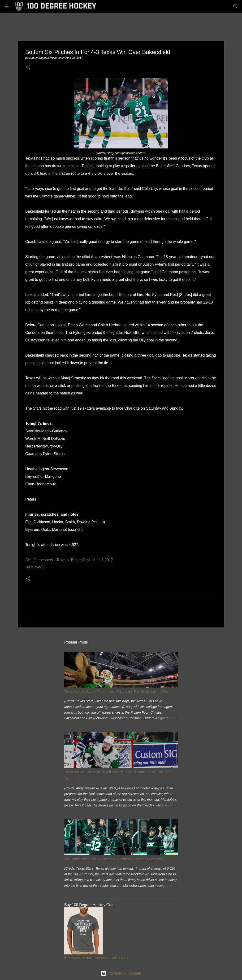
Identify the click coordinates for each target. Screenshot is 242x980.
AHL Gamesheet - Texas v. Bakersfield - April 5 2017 (69, 560)
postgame (35, 567)
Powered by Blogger (121, 973)
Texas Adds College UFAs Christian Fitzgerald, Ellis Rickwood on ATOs (116, 692)
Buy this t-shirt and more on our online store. (97, 958)
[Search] (235, 6)
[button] (28, 68)
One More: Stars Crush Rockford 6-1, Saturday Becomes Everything (114, 859)
